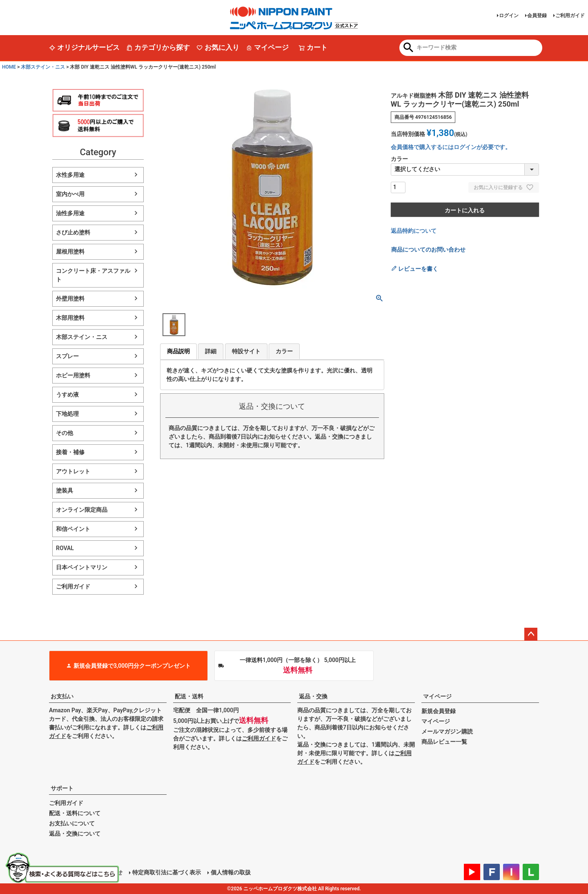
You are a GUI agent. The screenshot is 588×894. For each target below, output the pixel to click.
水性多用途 (70, 175)
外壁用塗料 (70, 299)
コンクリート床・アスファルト (93, 275)
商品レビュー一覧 (444, 742)
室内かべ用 (70, 194)
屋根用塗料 (70, 252)
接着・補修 (70, 452)
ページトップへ (531, 634)
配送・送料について (75, 813)
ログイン (509, 16)
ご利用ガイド (570, 16)
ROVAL (65, 548)
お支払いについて (72, 823)
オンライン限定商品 (82, 510)
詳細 (211, 351)
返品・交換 (313, 696)
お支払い (62, 696)
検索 (409, 48)
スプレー (67, 356)
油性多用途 (70, 213)
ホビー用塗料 (73, 375)
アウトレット (73, 471)
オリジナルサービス (84, 47)
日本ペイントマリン (82, 567)
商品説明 (178, 351)
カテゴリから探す (158, 47)
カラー (284, 351)
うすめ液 (67, 395)
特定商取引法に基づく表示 (167, 872)
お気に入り (218, 47)
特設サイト (246, 351)
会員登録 (537, 16)
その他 (65, 433)
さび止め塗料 (73, 232)
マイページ (267, 47)
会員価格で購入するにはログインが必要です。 (451, 147)
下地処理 (67, 414)
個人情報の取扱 (231, 872)
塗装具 (65, 490)
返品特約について (414, 231)
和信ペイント (73, 529)
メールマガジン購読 (447, 731)
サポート (62, 788)
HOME (9, 67)
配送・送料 (189, 696)
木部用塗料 (70, 318)
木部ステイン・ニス (43, 67)
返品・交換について (75, 834)
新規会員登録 (439, 711)
